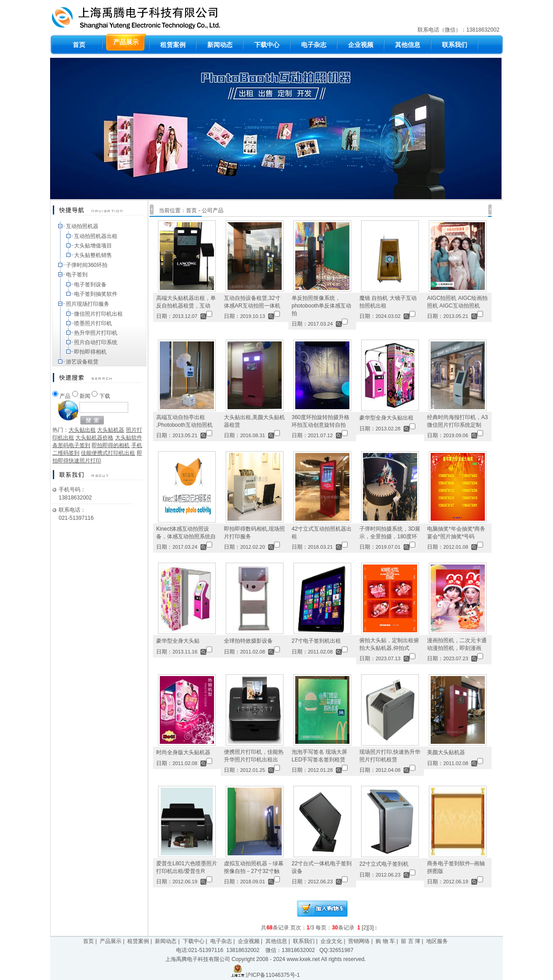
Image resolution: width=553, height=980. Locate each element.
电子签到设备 (90, 285)
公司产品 (213, 210)
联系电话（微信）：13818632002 (459, 30)
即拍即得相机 (90, 352)
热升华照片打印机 (96, 333)
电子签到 (77, 275)
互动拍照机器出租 (96, 236)
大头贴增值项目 (93, 246)
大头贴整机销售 (93, 255)
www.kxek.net (303, 959)
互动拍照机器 (82, 226)
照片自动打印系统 (96, 342)
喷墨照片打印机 (93, 323)
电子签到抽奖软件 (96, 294)
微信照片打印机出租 (98, 314)
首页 (191, 210)
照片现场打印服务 (88, 304)
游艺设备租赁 (82, 362)
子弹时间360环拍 (87, 265)
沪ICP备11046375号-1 (273, 975)
